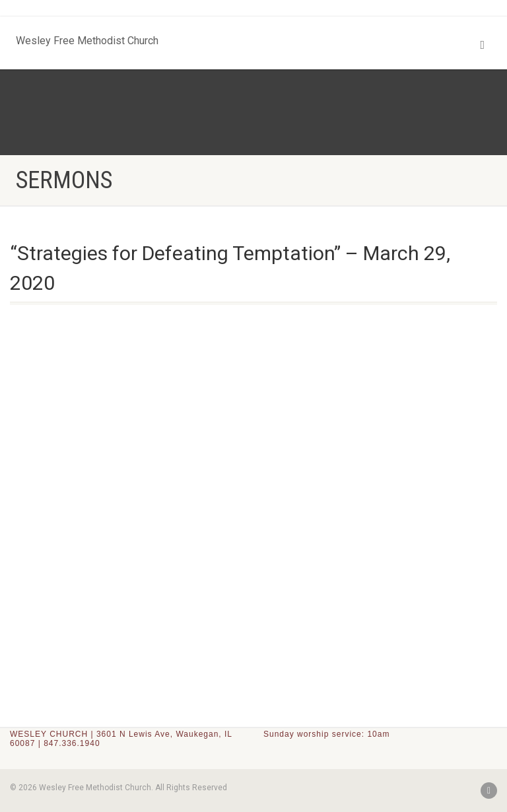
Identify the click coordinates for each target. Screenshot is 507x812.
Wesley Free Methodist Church (87, 38)
